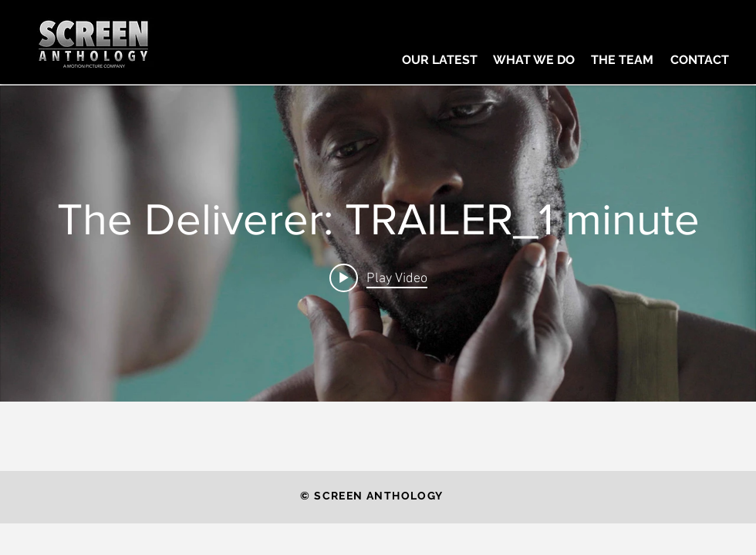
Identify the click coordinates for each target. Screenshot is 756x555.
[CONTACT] (699, 60)
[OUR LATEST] (440, 60)
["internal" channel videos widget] (378, 244)
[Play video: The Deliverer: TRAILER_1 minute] (378, 277)
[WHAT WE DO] (534, 60)
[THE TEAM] (622, 60)
